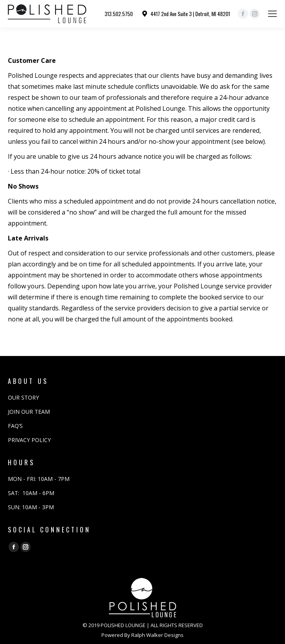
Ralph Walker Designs (157, 635)
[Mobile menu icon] (272, 14)
